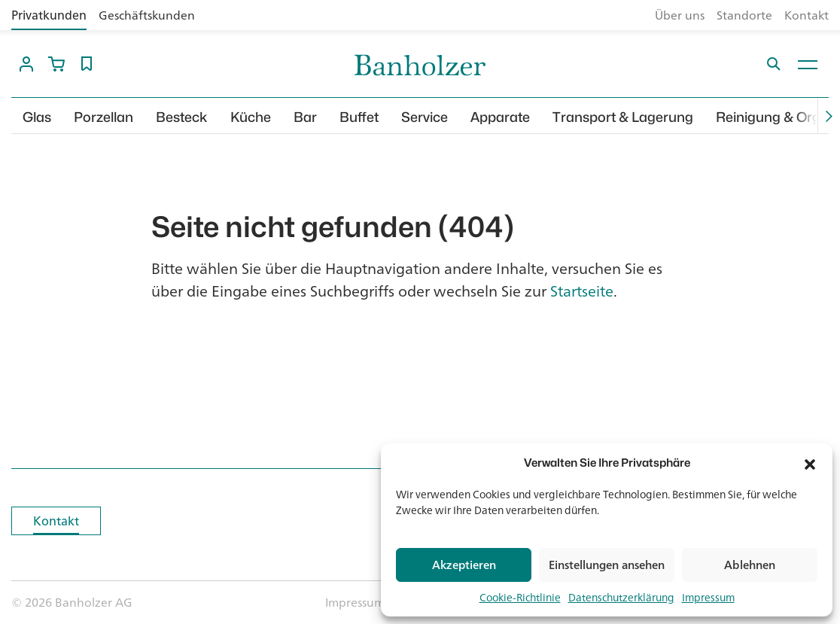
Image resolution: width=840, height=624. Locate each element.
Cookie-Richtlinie (520, 597)
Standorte (744, 15)
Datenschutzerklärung (621, 597)
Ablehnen (750, 565)
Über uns (680, 15)
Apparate (500, 117)
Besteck (182, 117)
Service (425, 117)
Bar (305, 117)
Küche (251, 117)
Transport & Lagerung (623, 117)
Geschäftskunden (147, 15)
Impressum (708, 597)
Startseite (582, 291)
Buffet (359, 117)
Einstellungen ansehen (607, 565)
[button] (810, 463)
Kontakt (807, 15)
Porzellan (103, 117)
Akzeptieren (464, 565)
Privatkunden (49, 15)
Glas (37, 117)
